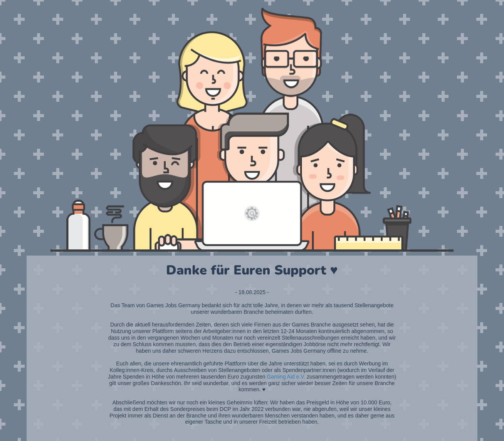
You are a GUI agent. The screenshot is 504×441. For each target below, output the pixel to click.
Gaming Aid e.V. (286, 377)
